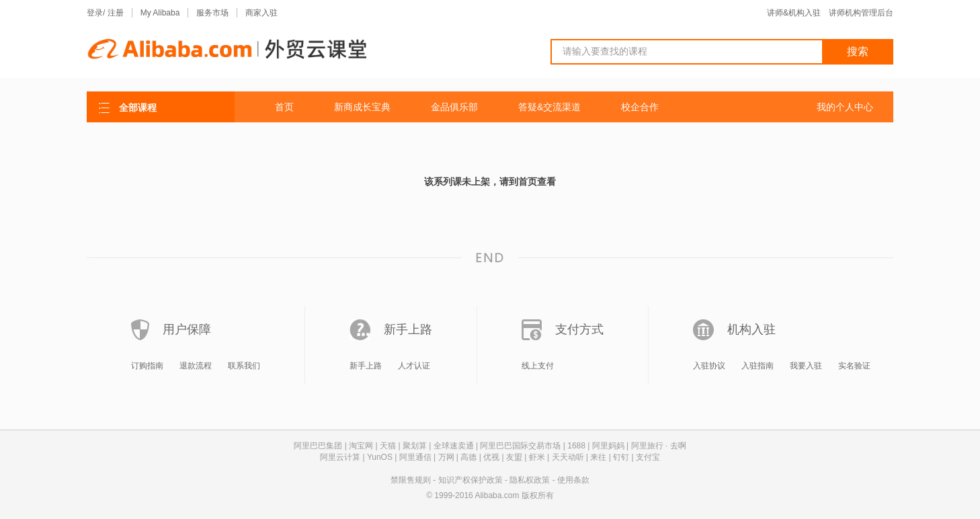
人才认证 (414, 366)
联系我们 (244, 366)
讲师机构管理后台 (861, 13)
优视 (491, 457)
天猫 (388, 446)
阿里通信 (415, 457)
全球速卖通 (454, 446)
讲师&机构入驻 (794, 13)
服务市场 (212, 13)
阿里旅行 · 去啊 (659, 446)
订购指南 (147, 366)
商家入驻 (261, 13)
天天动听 (568, 457)
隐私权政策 (530, 480)
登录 (95, 13)
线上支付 (538, 366)
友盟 (514, 457)
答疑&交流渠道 (549, 107)
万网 (446, 457)
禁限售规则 (411, 480)
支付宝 (648, 457)
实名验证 (854, 366)
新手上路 (408, 329)
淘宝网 (361, 446)
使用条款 (573, 480)
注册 (116, 13)
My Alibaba (160, 13)
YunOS (380, 457)
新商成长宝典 (362, 107)
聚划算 (415, 446)
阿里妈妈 (608, 446)
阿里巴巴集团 (318, 446)
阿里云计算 (340, 457)
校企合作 (640, 107)
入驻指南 (758, 366)
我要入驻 (806, 366)
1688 (576, 446)
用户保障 (187, 329)
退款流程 (196, 366)
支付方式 (579, 329)
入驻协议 (709, 366)
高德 (468, 457)
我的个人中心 (845, 107)
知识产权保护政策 (471, 480)
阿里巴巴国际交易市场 (520, 446)
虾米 (537, 457)
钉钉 (621, 457)
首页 (284, 107)
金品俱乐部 (454, 107)
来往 (598, 457)
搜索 (858, 51)
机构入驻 (751, 329)
